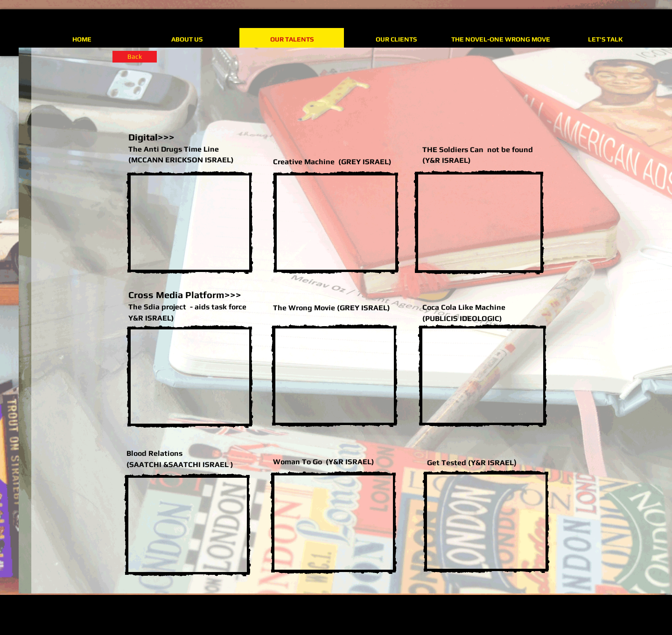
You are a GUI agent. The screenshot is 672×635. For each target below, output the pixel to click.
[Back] (135, 57)
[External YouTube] (190, 223)
